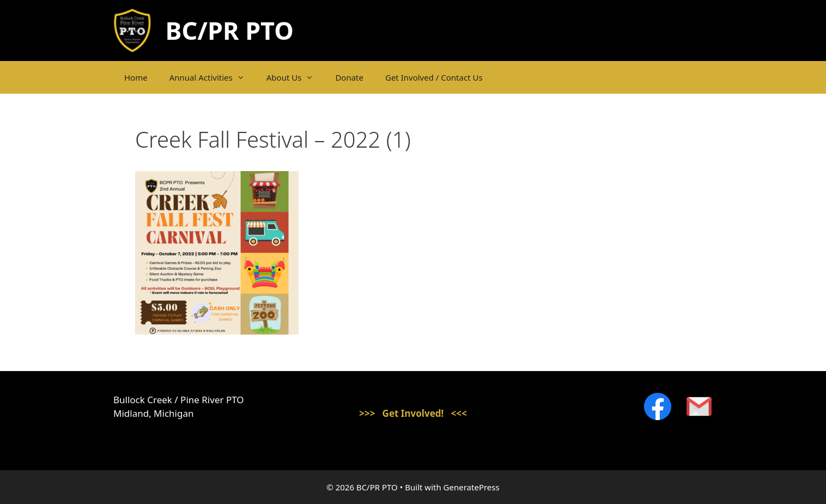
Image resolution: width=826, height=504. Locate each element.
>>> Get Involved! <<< (413, 413)
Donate (349, 77)
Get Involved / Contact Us (434, 77)
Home (136, 77)
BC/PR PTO (230, 30)
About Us (296, 77)
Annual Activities (212, 77)
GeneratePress (472, 487)
